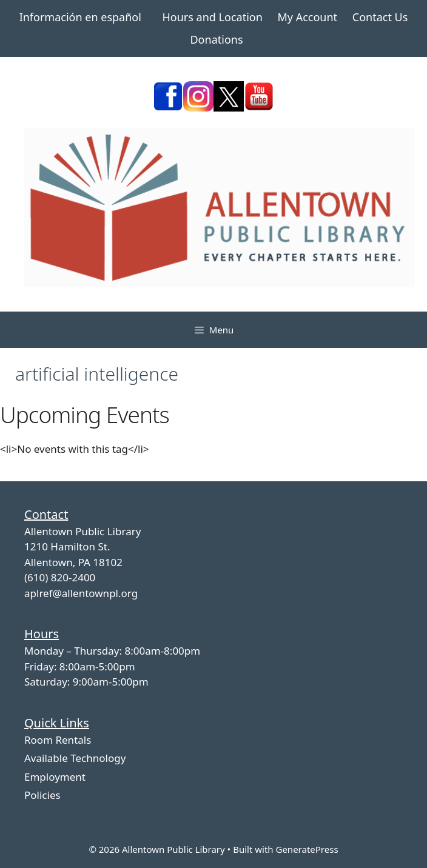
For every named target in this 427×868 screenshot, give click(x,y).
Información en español (80, 17)
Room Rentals (58, 740)
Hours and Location (213, 17)
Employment (55, 777)
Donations (216, 39)
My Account (307, 17)
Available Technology (75, 758)
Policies (42, 795)
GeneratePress (307, 849)
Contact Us (380, 17)
